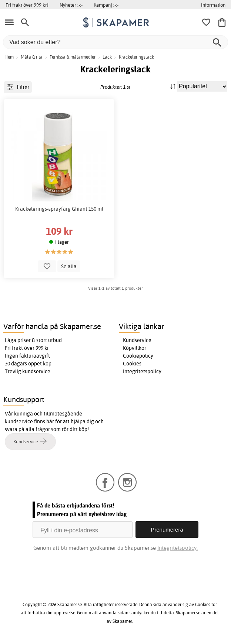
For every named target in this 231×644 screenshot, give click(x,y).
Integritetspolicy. (178, 548)
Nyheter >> (71, 5)
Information (213, 5)
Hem (9, 57)
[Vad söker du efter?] (115, 42)
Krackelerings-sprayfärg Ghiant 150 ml (59, 209)
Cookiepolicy (138, 356)
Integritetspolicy (142, 371)
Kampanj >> (106, 5)
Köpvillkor (135, 348)
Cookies (132, 364)
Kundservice (137, 340)
